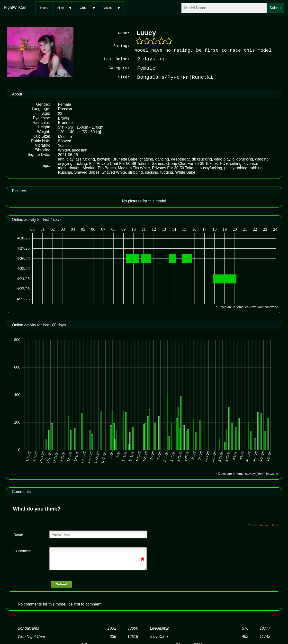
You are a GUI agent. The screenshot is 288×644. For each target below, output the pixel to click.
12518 (133, 637)
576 (245, 628)
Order (84, 8)
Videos (108, 8)
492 (245, 637)
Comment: (23, 551)
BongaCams (28, 628)
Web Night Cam (31, 637)
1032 (112, 628)
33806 (133, 628)
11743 (265, 637)
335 (113, 637)
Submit (61, 584)
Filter (61, 8)
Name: (19, 534)
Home (44, 8)
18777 (265, 628)
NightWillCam (16, 7)
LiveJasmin (160, 628)
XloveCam (159, 637)
